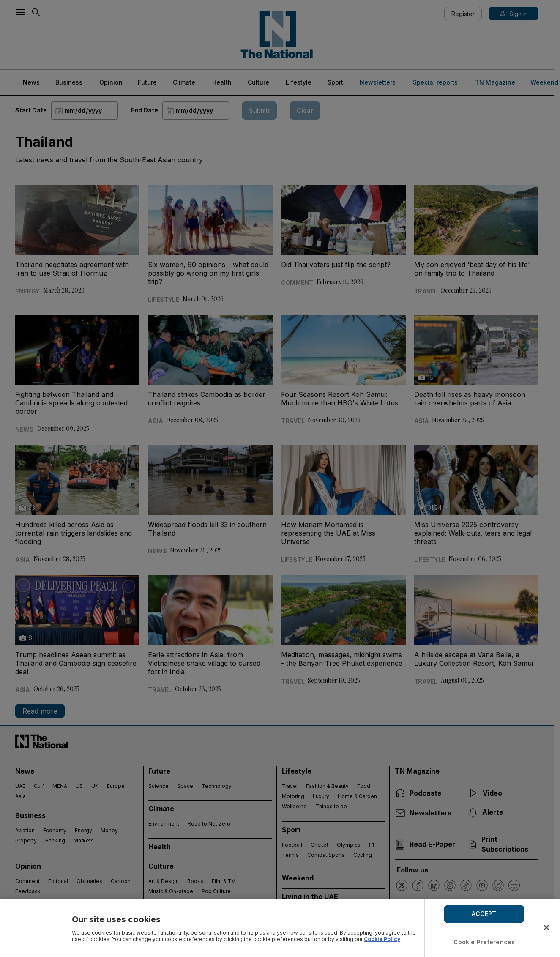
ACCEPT (484, 914)
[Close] (546, 927)
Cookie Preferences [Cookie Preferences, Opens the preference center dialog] (484, 942)
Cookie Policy (382, 939)
